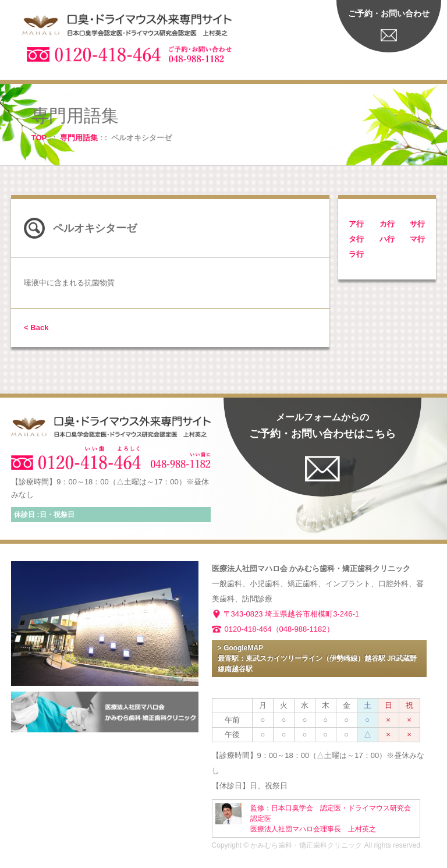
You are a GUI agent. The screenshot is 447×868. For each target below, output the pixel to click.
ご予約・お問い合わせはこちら (322, 426)
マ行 (417, 239)
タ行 (356, 239)
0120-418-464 (248, 629)
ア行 (356, 224)
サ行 (417, 224)
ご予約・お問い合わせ (389, 13)
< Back (36, 327)
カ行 (387, 224)
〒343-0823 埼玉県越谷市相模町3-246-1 (291, 614)
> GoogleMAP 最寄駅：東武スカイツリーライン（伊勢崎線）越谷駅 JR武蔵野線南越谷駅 (317, 658)
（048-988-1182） (303, 629)
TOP (39, 138)
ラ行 (356, 254)
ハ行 (387, 239)
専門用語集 (79, 138)
